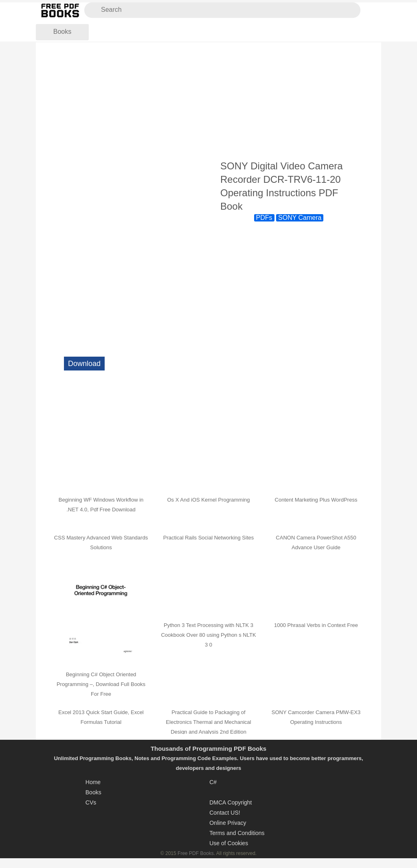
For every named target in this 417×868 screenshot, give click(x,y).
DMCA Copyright (230, 802)
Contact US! (225, 813)
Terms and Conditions (237, 833)
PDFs (264, 218)
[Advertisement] (208, 101)
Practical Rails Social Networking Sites (209, 538)
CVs (91, 802)
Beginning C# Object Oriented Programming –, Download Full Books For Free (101, 684)
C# (213, 782)
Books (62, 32)
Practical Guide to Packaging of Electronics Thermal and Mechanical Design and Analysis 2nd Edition (208, 722)
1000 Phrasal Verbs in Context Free (316, 625)
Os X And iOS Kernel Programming (208, 500)
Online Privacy (228, 823)
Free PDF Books (196, 853)
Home (93, 782)
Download (84, 364)
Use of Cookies (229, 843)
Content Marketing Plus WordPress (316, 500)
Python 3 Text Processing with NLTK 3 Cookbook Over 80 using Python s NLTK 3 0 (208, 635)
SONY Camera (300, 218)
